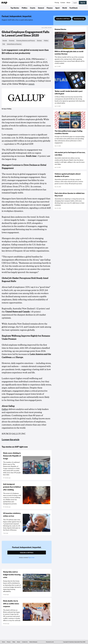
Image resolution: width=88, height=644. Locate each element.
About (68, 3)
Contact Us (25, 642)
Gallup (5, 409)
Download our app (79, 19)
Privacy (9, 642)
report (31, 84)
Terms (3, 642)
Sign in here (32, 558)
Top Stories (15, 8)
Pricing (57, 3)
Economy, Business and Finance (26, 41)
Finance (50, 8)
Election (39, 41)
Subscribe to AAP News (63, 19)
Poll (4, 44)
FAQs (14, 642)
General (41, 8)
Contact (63, 3)
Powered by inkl (50, 642)
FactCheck (74, 8)
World (65, 8)
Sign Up (83, 3)
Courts (33, 8)
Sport (57, 8)
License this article (11, 440)
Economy (12, 41)
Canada (5, 41)
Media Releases (33, 642)
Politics (25, 8)
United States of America (14, 44)
